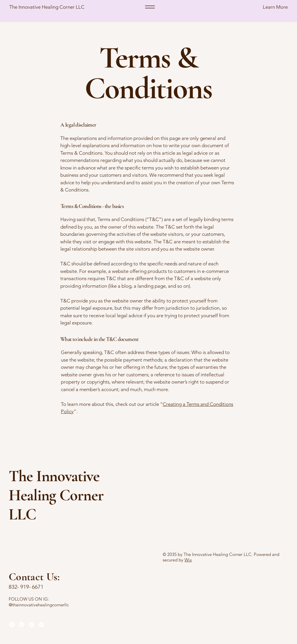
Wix (188, 560)
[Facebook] (12, 625)
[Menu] (150, 7)
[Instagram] (22, 625)
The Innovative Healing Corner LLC (47, 7)
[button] (258, 7)
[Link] (32, 625)
